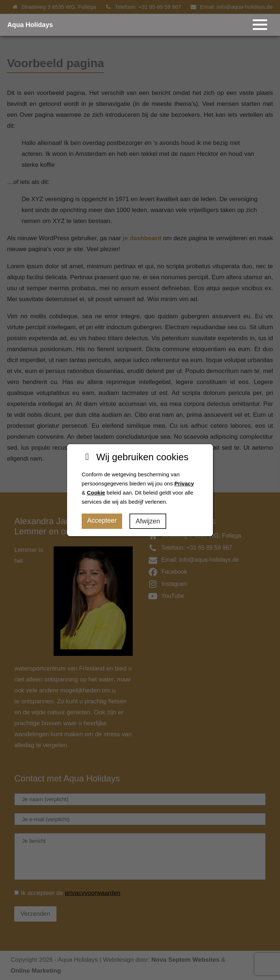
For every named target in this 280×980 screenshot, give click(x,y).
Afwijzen (148, 521)
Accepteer (102, 520)
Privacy (184, 483)
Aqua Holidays (30, 25)
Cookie (96, 493)
